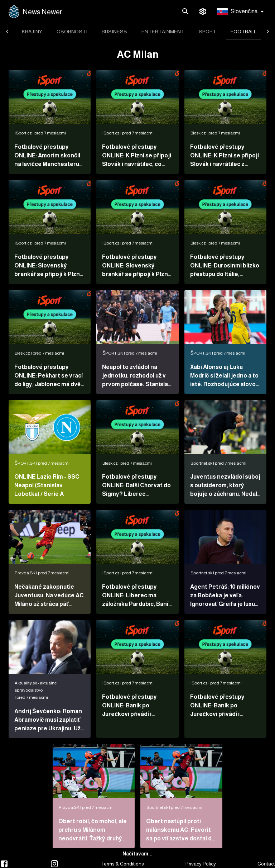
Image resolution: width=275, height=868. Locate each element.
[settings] (203, 11)
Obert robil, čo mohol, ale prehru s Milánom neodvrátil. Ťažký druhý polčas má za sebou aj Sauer (93, 831)
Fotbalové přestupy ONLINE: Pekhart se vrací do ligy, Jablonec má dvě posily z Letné (49, 376)
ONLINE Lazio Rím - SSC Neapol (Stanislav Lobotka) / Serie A (47, 485)
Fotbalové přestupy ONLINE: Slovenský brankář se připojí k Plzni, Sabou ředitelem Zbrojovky (49, 266)
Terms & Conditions (122, 864)
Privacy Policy (201, 864)
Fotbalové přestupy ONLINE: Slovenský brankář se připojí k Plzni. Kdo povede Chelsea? (136, 266)
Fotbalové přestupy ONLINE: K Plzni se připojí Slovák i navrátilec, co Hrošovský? (136, 156)
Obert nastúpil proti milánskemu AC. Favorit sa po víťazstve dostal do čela (181, 831)
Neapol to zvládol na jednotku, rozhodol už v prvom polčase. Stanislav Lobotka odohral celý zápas (137, 376)
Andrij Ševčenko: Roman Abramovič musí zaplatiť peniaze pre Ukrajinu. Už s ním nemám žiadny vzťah (50, 720)
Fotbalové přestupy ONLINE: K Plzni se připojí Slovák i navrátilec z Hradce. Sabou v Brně (225, 156)
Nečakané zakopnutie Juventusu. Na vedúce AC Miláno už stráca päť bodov (49, 596)
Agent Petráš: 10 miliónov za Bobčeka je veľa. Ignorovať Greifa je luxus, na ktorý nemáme (225, 596)
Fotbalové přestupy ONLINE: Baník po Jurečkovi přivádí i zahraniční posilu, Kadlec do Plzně (136, 706)
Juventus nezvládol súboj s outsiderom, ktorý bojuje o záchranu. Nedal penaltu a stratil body (225, 486)
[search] (185, 11)
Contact (266, 864)
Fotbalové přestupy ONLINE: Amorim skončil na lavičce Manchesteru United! (47, 156)
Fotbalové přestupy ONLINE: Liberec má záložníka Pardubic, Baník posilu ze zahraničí (137, 596)
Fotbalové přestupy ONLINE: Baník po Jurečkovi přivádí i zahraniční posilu (217, 706)
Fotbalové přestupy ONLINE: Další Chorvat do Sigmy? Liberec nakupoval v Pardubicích (136, 486)
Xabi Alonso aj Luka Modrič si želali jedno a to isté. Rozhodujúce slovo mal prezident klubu (224, 376)
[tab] (32, 32)
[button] (242, 12)
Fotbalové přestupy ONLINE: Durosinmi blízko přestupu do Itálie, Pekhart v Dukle (225, 266)
